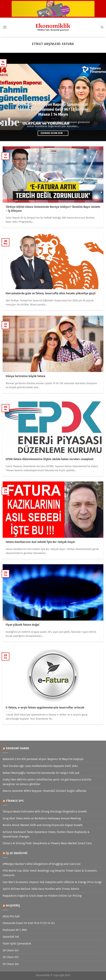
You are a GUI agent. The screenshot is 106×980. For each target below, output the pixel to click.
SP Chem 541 (11, 950)
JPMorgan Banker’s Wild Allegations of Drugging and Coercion (42, 864)
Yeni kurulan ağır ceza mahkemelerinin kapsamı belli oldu (40, 766)
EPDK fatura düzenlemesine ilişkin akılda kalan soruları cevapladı (50, 459)
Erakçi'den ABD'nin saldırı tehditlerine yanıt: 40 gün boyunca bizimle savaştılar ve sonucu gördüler (47, 782)
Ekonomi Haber (18, 748)
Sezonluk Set (11, 937)
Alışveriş (13, 905)
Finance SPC (15, 801)
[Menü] (5, 27)
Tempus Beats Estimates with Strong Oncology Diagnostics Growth (45, 811)
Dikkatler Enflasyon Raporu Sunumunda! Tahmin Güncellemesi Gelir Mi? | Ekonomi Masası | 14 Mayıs (53, 109)
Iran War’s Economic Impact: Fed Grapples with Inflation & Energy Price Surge (52, 882)
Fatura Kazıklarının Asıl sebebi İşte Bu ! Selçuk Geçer (40, 542)
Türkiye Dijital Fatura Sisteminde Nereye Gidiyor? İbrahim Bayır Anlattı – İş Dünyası (53, 209)
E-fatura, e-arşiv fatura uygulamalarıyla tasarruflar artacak (45, 708)
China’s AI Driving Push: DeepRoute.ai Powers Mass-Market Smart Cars (47, 843)
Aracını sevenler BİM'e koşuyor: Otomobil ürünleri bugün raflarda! (45, 791)
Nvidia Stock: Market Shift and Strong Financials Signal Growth (43, 825)
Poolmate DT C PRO (15, 930)
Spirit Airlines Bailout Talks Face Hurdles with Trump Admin (41, 889)
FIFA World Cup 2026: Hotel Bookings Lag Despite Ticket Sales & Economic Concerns (50, 873)
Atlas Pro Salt (11, 916)
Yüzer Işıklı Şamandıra (17, 944)
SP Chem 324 (11, 964)
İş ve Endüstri (17, 853)
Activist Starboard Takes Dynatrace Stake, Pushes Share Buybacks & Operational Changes (46, 834)
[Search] (102, 27)
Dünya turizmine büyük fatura (25, 376)
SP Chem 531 (11, 957)
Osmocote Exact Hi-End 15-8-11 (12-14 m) (28, 923)
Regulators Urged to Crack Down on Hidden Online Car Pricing (42, 896)
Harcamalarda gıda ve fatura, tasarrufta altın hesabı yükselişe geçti (51, 293)
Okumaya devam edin (53, 133)
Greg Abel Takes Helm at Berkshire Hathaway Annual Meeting (42, 818)
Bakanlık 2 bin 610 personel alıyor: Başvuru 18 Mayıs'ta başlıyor (43, 759)
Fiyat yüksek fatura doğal (22, 625)
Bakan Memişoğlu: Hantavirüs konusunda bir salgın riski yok (41, 773)
